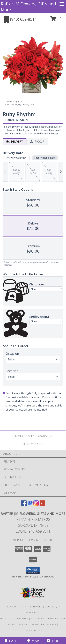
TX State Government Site (48, 618)
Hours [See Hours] (55, 641)
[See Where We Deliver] (33, 444)
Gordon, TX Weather (14, 618)
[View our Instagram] (36, 505)
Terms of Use (33, 630)
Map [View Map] (33, 641)
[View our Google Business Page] (30, 505)
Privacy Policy (18, 624)
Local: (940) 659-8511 (33, 531)
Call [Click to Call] (11, 641)
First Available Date (45, 158)
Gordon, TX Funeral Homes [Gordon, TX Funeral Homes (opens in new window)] (24, 607)
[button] (56, 20)
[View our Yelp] (42, 505)
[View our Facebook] (24, 505)
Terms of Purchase (43, 624)
